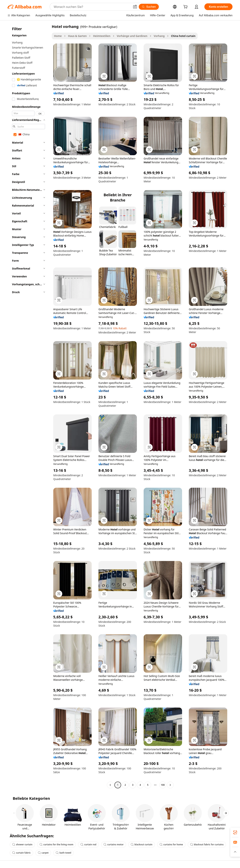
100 (163, 785)
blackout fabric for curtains (207, 844)
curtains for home (171, 844)
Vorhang (159, 36)
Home (58, 36)
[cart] (186, 7)
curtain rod (88, 844)
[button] (135, 7)
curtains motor (114, 844)
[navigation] (28, 406)
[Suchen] (149, 7)
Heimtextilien (102, 36)
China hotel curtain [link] (183, 36)
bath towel (63, 853)
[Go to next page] (170, 785)
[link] (235, 832)
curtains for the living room (56, 844)
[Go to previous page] (110, 785)
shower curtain (22, 844)
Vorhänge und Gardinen (132, 36)
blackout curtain (142, 844)
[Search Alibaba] (92, 7)
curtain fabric (21, 853)
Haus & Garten (77, 36)
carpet (43, 853)
